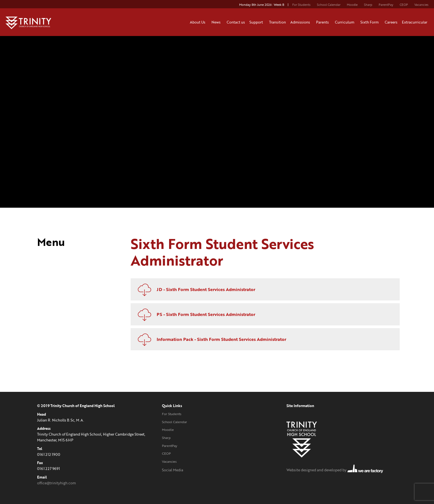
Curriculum (345, 22)
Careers (391, 22)
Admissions (301, 22)
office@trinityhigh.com (56, 483)
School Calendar (329, 5)
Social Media (173, 470)
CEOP (404, 5)
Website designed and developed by (335, 470)
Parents (323, 22)
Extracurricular (415, 22)
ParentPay (386, 5)
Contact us (236, 22)
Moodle (352, 5)
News (217, 22)
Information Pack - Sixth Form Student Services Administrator (210, 339)
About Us (198, 22)
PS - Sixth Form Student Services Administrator (194, 314)
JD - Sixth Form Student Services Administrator (194, 289)
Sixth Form (370, 22)
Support (257, 22)
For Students (301, 5)
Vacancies (421, 5)
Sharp (368, 5)
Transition (277, 22)
